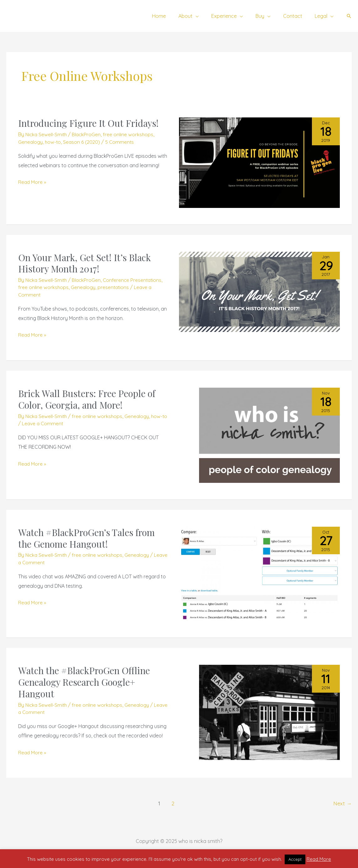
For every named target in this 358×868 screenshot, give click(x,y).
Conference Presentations (135, 280)
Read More (319, 859)
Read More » (32, 181)
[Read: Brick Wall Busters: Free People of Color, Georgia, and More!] (269, 435)
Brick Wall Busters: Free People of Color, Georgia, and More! (89, 399)
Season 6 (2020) (83, 142)
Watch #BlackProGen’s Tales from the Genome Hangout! (89, 538)
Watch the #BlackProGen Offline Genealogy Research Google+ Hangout (86, 682)
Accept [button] (295, 859)
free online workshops (130, 134)
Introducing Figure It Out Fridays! (90, 123)
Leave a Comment (49, 423)
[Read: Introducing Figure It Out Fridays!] (259, 162)
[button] (349, 16)
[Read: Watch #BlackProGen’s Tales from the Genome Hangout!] (259, 573)
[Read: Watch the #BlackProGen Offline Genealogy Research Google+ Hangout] (269, 712)
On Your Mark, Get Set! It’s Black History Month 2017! (87, 263)
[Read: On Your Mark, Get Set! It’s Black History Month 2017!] (259, 291)
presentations (115, 287)
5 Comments (122, 142)
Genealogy (31, 142)
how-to (54, 142)
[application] (207, 16)
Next (342, 803)
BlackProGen (88, 134)
